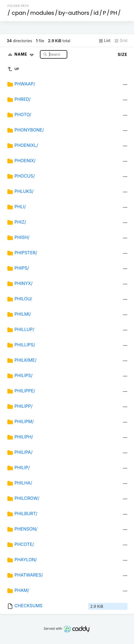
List (105, 41)
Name (25, 54)
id (96, 13)
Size (123, 54)
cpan (19, 13)
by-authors (74, 13)
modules (42, 13)
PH (114, 13)
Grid (121, 41)
